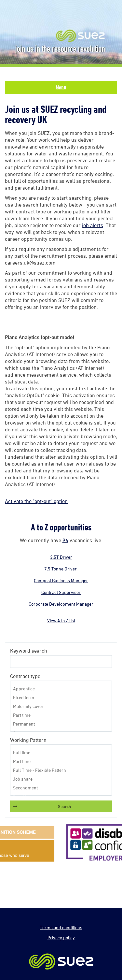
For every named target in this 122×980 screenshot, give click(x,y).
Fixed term (61, 697)
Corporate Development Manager (61, 604)
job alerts (93, 225)
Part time (61, 715)
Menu (61, 87)
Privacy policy (61, 937)
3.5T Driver (61, 557)
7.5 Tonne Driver (61, 569)
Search (64, 806)
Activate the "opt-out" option (36, 501)
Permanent (61, 724)
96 (65, 540)
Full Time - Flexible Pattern (61, 770)
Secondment (61, 788)
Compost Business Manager (61, 580)
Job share (61, 779)
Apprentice (61, 689)
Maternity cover (61, 706)
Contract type (25, 676)
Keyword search (29, 651)
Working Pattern (28, 740)
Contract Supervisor (61, 592)
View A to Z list (61, 620)
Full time (61, 752)
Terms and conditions (61, 927)
